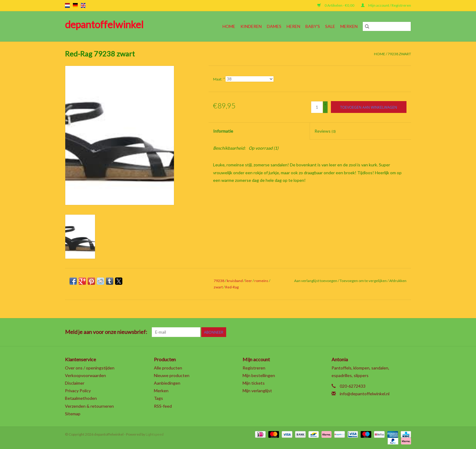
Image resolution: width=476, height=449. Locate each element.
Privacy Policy (78, 391)
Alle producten (168, 368)
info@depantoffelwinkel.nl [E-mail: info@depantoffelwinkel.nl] (365, 394)
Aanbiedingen (167, 383)
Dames (274, 26)
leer (249, 281)
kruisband (235, 281)
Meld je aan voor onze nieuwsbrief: (106, 332)
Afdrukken (398, 281)
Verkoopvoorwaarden (85, 375)
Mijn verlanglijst (257, 391)
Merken (349, 26)
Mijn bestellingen (259, 375)
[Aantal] (317, 107)
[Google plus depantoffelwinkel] (364, 332)
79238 (219, 281)
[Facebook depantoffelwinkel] (342, 332)
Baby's (313, 26)
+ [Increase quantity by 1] (325, 104)
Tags (158, 398)
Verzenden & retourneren (89, 406)
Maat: (219, 79)
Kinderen (251, 26)
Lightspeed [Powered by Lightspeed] (155, 434)
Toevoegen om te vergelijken (364, 281)
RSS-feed (163, 406)
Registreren (254, 368)
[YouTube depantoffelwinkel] (385, 332)
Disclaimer (75, 383)
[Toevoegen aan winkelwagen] (369, 107)
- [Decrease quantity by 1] (325, 110)
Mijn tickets (254, 383)
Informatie (223, 131)
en (83, 5)
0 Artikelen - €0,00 (336, 5)
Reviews (325, 131)
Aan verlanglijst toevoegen (316, 281)
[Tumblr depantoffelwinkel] (396, 332)
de (75, 5)
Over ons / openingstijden (90, 368)
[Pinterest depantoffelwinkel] (374, 332)
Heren (293, 26)
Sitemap (73, 414)
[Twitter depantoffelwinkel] (353, 332)
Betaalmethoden (81, 398)
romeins (261, 281)
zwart (218, 287)
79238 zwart (399, 54)
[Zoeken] (387, 26)
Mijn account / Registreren (386, 5)
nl (67, 5)
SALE (330, 26)
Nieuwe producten (172, 375)
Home (229, 26)
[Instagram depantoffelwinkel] (406, 332)
